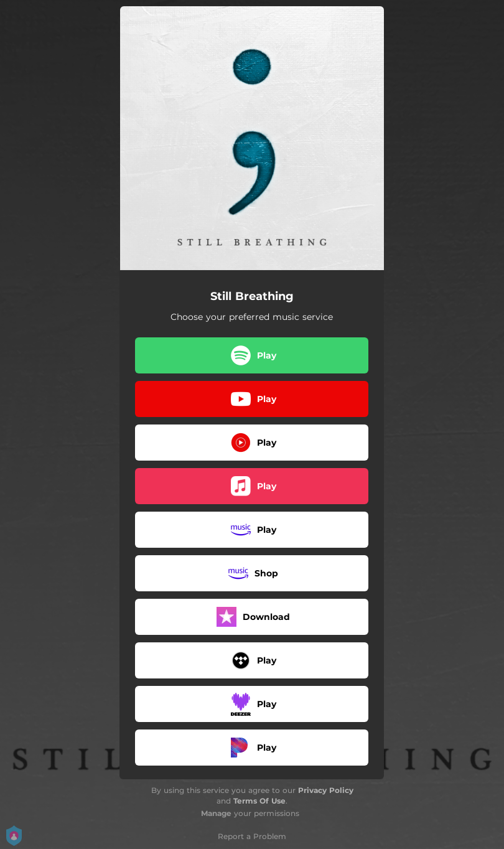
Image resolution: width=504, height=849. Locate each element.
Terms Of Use (259, 801)
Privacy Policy (326, 790)
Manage (216, 813)
